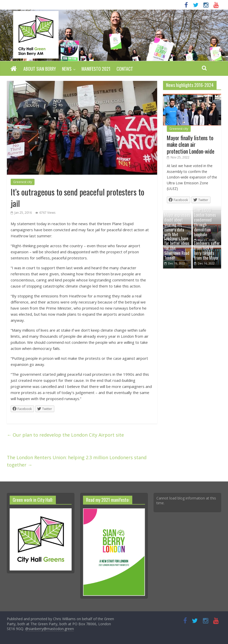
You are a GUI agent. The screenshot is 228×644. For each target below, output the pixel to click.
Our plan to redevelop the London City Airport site (65, 435)
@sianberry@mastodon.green (50, 629)
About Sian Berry (40, 69)
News (67, 69)
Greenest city (23, 182)
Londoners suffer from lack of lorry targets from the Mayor (207, 251)
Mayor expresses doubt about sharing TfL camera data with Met (177, 225)
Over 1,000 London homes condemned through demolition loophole (205, 222)
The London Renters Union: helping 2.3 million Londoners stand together (77, 461)
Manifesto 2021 (96, 69)
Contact (125, 69)
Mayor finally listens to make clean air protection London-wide (191, 144)
